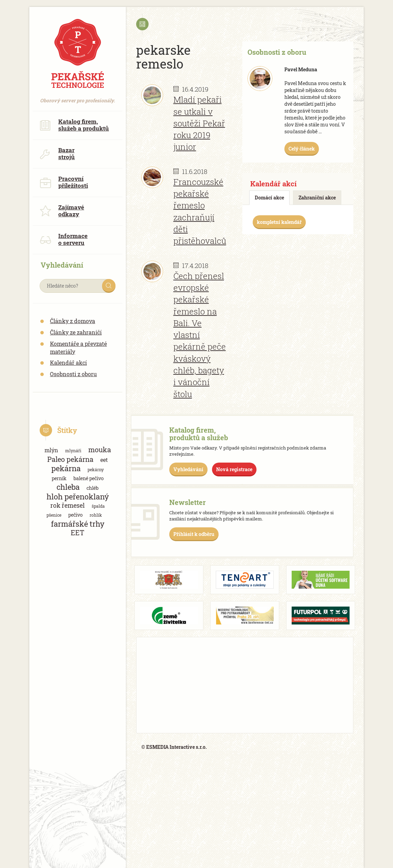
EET (78, 533)
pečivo (75, 515)
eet (104, 460)
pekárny (96, 469)
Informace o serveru (64, 239)
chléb (93, 488)
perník (59, 478)
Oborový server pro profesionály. (78, 97)
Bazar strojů (57, 153)
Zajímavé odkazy (62, 211)
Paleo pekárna (70, 459)
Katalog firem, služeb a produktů (74, 125)
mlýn (51, 450)
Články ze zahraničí (76, 332)
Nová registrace (234, 469)
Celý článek (302, 149)
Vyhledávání (188, 469)
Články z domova (73, 321)
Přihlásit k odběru (194, 534)
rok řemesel (68, 505)
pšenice (54, 515)
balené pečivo (89, 478)
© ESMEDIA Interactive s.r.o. (174, 747)
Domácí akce (269, 198)
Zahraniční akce (317, 198)
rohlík (96, 515)
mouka (100, 450)
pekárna (66, 468)
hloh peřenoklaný (78, 497)
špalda (98, 506)
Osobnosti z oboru (73, 374)
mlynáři (73, 451)
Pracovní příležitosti (64, 182)
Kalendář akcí (68, 363)
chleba (68, 487)
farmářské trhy (78, 524)
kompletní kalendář (279, 222)
